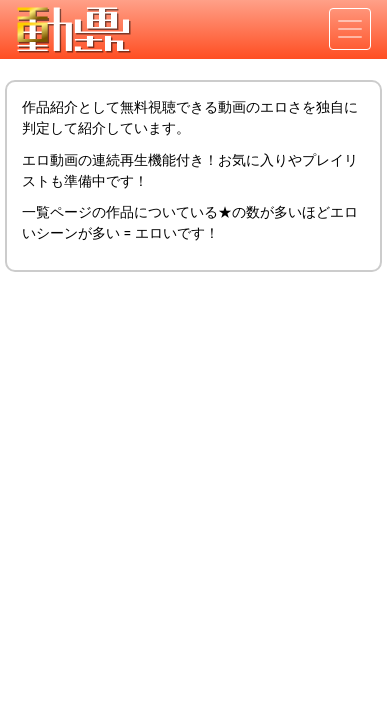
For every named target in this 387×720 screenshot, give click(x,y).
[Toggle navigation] (350, 29)
